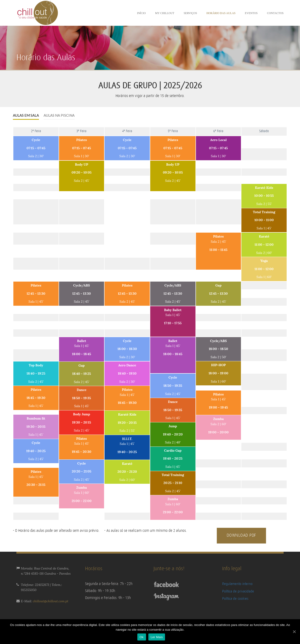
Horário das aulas (221, 13)
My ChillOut (165, 13)
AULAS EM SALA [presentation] (26, 115)
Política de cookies (235, 599)
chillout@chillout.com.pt (51, 601)
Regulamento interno (237, 584)
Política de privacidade (238, 591)
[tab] (26, 115)
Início (141, 13)
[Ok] (294, 632)
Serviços (190, 13)
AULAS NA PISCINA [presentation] (59, 115)
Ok (142, 637)
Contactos (275, 13)
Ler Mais (157, 637)
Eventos (251, 13)
